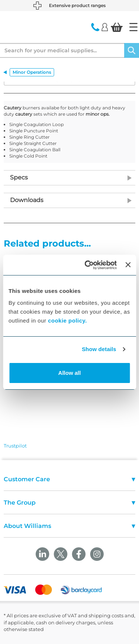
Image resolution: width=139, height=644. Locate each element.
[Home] (133, 27)
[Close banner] (128, 265)
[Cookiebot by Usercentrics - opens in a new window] (87, 265)
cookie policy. (67, 321)
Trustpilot (15, 446)
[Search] (132, 50)
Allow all (69, 373)
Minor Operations (32, 72)
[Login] (105, 27)
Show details (99, 349)
